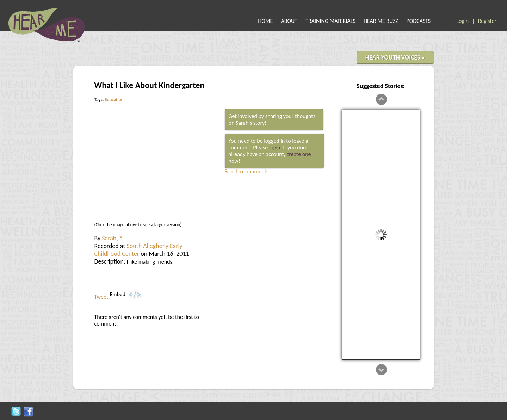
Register (487, 21)
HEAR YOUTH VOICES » (395, 57)
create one (299, 154)
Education (114, 100)
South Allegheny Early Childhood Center (138, 250)
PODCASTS (418, 21)
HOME (265, 21)
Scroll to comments (247, 171)
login (275, 147)
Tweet (101, 297)
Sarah (109, 238)
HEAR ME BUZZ (381, 21)
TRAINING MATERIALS (330, 21)
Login (462, 21)
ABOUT (289, 21)
